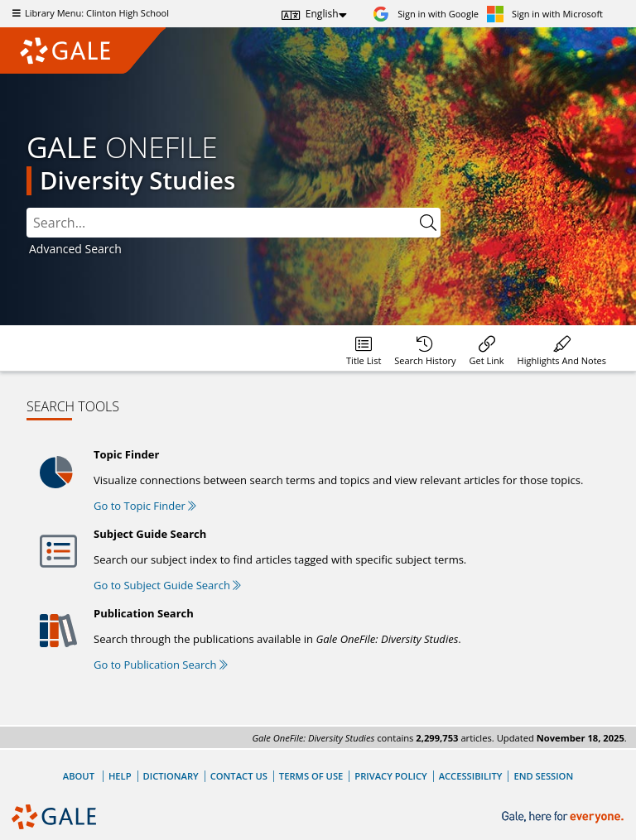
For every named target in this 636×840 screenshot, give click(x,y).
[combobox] (221, 223)
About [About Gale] (79, 776)
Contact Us (239, 776)
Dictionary (171, 776)
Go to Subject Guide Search (167, 585)
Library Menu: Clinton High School (89, 13)
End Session (543, 776)
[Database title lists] (364, 348)
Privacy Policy (390, 776)
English (322, 14)
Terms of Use (311, 776)
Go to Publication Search (161, 665)
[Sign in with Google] (426, 14)
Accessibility (471, 776)
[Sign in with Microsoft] (545, 14)
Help (120, 776)
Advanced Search (75, 249)
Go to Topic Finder (145, 506)
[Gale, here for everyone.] (564, 817)
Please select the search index (27, 208)
